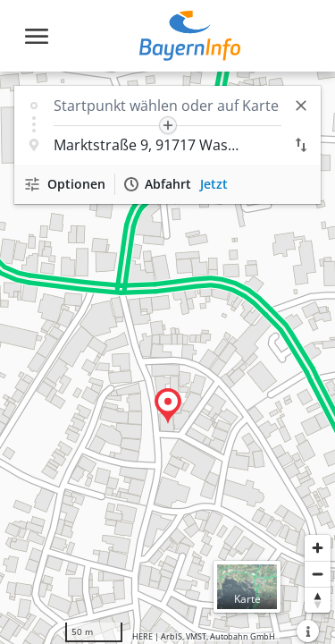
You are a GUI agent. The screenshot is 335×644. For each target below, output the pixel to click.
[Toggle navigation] (37, 36)
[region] (167, 358)
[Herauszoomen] (318, 574)
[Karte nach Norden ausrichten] (318, 600)
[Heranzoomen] (318, 548)
